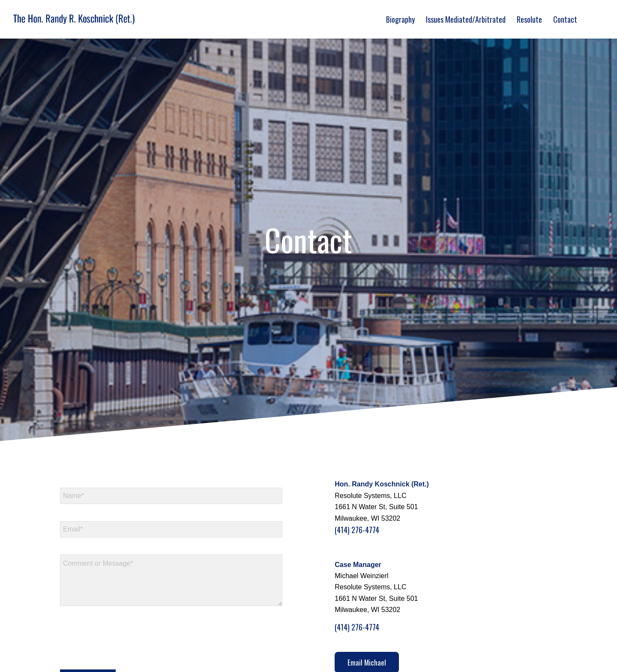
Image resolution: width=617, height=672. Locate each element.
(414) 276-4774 (357, 530)
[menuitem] (400, 19)
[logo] (74, 19)
